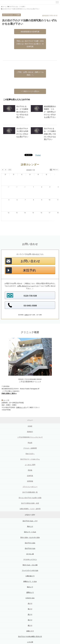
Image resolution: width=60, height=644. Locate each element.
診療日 (27, 305)
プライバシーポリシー (30, 477)
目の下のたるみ (30, 538)
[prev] (3, 170)
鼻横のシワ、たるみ (30, 571)
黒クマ (30, 604)
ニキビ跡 (30, 632)
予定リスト (55, 170)
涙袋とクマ (30, 621)
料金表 (30, 433)
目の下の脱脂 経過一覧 (30, 482)
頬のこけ (30, 516)
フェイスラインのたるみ (30, 560)
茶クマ (30, 610)
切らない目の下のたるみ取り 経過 (30, 488)
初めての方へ (30, 444)
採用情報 (30, 471)
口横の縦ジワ (30, 566)
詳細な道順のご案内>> (9, 383)
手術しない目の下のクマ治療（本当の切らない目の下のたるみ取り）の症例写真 (30, 44)
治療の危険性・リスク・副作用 (30, 499)
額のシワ (30, 577)
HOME (30, 416)
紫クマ (30, 615)
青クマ (30, 599)
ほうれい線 (30, 544)
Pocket (38, 155)
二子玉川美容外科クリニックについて (30, 427)
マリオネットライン (30, 549)
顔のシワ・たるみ (30, 522)
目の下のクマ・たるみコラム (30, 449)
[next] (6, 170)
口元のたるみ (30, 588)
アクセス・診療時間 (30, 438)
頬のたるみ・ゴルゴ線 (30, 555)
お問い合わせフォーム (25, 276)
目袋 (30, 637)
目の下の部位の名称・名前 (30, 493)
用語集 (30, 460)
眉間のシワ (30, 582)
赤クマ (30, 593)
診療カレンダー (22, 397)
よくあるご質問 (30, 455)
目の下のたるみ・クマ (30, 511)
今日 (10, 170)
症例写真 (30, 466)
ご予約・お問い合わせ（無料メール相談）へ (30, 74)
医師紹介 (30, 422)
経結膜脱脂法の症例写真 (30, 32)
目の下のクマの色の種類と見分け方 (30, 626)
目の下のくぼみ (30, 533)
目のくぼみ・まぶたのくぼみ (30, 527)
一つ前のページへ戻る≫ (30, 91)
